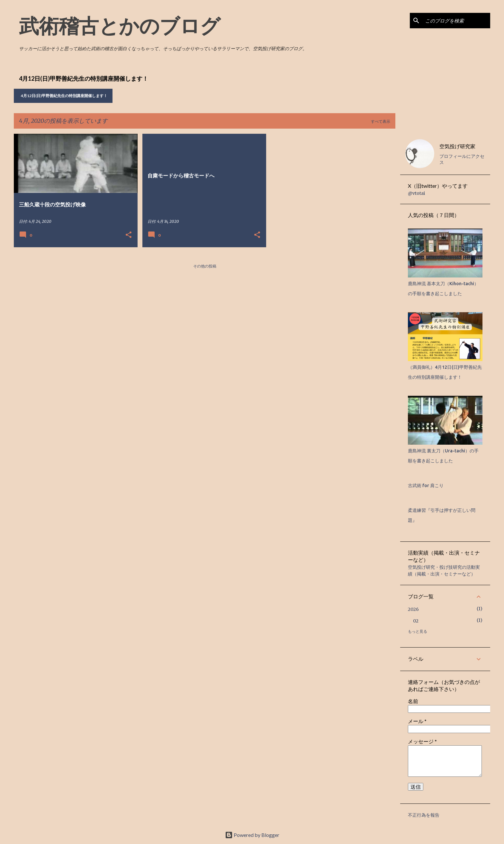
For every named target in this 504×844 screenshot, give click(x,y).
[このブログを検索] (456, 21)
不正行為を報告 (424, 815)
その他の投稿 (205, 266)
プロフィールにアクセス (462, 159)
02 (416, 621)
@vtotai (416, 193)
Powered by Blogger (252, 835)
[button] (129, 235)
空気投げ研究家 (457, 146)
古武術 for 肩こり (426, 486)
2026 (413, 609)
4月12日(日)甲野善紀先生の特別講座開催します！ (64, 96)
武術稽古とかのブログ (120, 25)
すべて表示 (381, 121)
